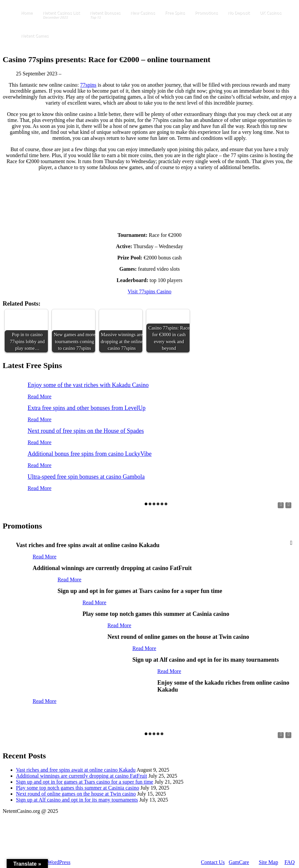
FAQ (290, 862)
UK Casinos (271, 13)
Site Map (268, 862)
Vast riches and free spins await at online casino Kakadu (76, 770)
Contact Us (213, 862)
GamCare (239, 862)
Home (27, 13)
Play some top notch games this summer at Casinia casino (77, 788)
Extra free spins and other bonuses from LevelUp (86, 408)
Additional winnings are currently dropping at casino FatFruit (81, 776)
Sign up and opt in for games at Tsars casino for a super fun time (85, 782)
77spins (88, 85)
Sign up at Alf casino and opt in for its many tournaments (77, 800)
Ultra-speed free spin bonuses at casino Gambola (86, 477)
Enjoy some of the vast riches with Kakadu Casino (88, 385)
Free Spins (175, 13)
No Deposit (239, 13)
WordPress (59, 862)
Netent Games (35, 36)
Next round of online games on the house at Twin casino (76, 794)
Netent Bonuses (105, 15)
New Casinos (143, 13)
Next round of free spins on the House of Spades (86, 431)
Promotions (206, 13)
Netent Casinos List (61, 15)
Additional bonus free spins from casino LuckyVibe (90, 454)
